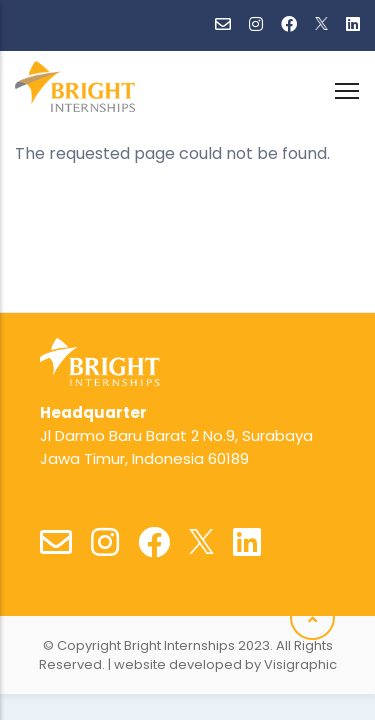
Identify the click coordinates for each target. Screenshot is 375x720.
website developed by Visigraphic (225, 664)
